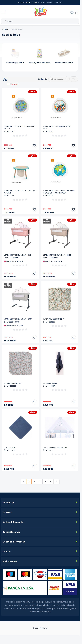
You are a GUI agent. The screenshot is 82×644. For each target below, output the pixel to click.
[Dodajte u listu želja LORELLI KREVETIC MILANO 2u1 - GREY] (35, 338)
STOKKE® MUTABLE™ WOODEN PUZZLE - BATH (58, 128)
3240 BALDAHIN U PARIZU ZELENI (55, 447)
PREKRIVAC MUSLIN (50, 383)
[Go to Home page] (41, 11)
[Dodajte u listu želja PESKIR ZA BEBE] (35, 466)
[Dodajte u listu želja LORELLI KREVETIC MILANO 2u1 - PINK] (35, 274)
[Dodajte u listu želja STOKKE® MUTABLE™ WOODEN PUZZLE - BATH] (74, 145)
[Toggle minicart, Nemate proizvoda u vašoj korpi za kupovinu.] (77, 13)
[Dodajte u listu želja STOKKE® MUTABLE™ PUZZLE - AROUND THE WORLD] (35, 145)
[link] (24, 482)
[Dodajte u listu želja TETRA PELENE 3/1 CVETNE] (35, 402)
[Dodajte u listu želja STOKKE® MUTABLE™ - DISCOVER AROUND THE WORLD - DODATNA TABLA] (74, 209)
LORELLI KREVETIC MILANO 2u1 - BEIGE (57, 255)
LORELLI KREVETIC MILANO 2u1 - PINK (17, 255)
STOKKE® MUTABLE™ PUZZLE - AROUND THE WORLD (20, 128)
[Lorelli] (8, 221)
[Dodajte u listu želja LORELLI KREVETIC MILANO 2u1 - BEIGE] (74, 274)
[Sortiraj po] (58, 79)
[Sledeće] (56, 482)
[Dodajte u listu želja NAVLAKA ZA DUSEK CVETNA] (74, 338)
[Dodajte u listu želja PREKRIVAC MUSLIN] (74, 402)
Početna (5, 29)
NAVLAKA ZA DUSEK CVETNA (54, 319)
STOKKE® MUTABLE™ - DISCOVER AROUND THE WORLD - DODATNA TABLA (59, 192)
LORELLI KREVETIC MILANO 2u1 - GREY (18, 319)
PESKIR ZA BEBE (10, 447)
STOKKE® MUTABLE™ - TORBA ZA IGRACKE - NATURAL (20, 192)
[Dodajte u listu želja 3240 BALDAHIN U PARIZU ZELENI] (74, 466)
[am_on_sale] (8, 84)
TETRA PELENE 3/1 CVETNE (14, 383)
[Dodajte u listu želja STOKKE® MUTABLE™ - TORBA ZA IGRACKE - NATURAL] (35, 209)
